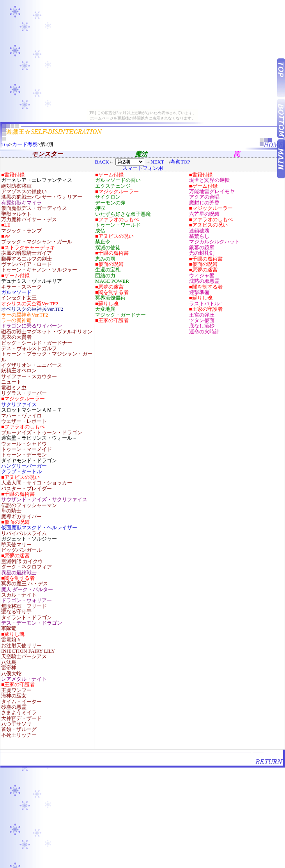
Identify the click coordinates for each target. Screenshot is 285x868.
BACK (102, 162)
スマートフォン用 (143, 168)
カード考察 (25, 144)
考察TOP (180, 162)
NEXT (157, 162)
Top (5, 144)
